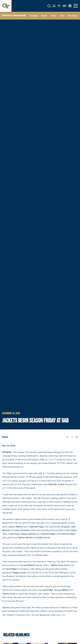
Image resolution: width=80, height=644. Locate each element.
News (53, 16)
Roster (44, 16)
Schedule (34, 16)
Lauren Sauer (14, 534)
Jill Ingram (65, 527)
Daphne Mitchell (25, 537)
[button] (49, 6)
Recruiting (72, 16)
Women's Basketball (14, 15)
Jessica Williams (15, 527)
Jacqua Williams (27, 565)
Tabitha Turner (57, 565)
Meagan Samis (19, 573)
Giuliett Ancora (43, 537)
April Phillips (12, 569)
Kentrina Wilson (69, 534)
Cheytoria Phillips (48, 534)
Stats (62, 16)
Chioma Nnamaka (22, 530)
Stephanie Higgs (36, 527)
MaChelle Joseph (56, 484)
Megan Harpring (28, 534)
